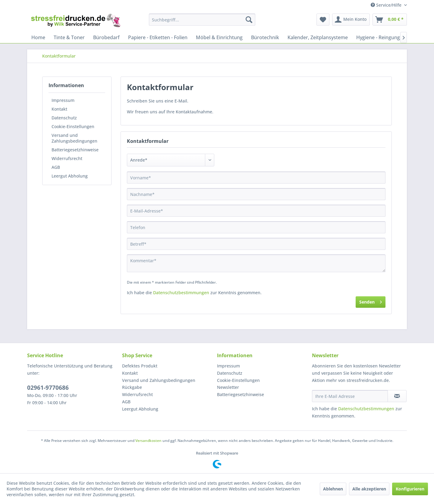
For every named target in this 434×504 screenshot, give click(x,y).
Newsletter (228, 387)
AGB (56, 167)
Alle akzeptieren (369, 489)
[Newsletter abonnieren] (397, 396)
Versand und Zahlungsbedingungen (74, 138)
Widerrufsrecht (67, 158)
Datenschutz (64, 118)
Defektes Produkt (140, 366)
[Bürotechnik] (265, 37)
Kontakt (59, 109)
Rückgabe (132, 387)
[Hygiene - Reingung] (378, 37)
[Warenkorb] (390, 20)
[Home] (38, 37)
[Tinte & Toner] (69, 37)
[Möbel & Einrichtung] (219, 37)
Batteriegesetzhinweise (75, 150)
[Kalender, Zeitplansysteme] (318, 37)
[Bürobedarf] (106, 37)
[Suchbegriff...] (202, 20)
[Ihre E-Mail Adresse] (350, 396)
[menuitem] (202, 20)
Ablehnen (333, 489)
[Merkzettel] (323, 20)
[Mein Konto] (351, 20)
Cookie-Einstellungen (73, 126)
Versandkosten (148, 441)
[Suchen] (249, 20)
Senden (371, 301)
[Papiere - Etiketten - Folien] (158, 37)
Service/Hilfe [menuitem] (387, 5)
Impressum (63, 100)
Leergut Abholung (70, 176)
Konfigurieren (410, 489)
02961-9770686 (48, 388)
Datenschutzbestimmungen (181, 293)
